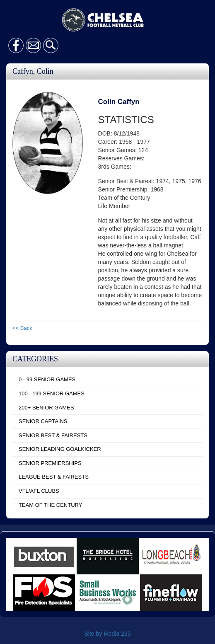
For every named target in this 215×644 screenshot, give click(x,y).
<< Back (22, 328)
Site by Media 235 (107, 634)
